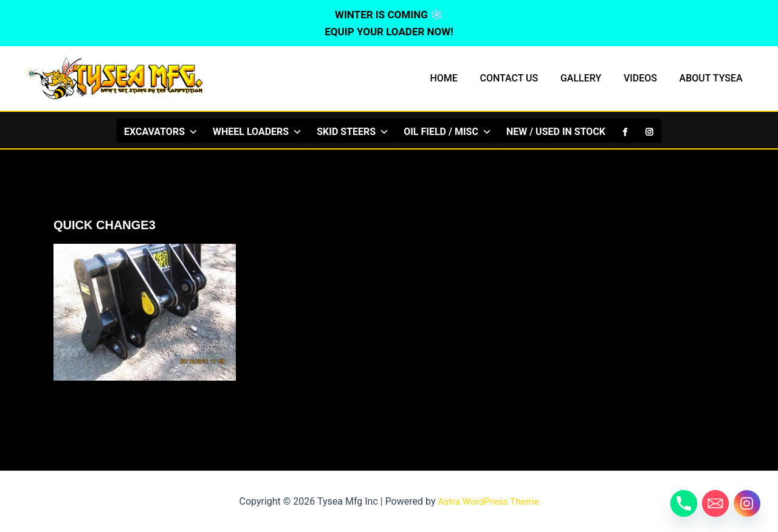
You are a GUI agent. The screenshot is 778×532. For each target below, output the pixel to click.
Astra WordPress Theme (488, 501)
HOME (456, 78)
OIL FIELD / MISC (448, 131)
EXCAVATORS (161, 131)
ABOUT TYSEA (712, 78)
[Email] (715, 503)
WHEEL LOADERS (257, 131)
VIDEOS (645, 78)
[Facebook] (625, 131)
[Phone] (684, 503)
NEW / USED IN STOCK (556, 132)
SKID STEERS (353, 131)
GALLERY (588, 78)
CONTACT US (519, 78)
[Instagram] (649, 131)
